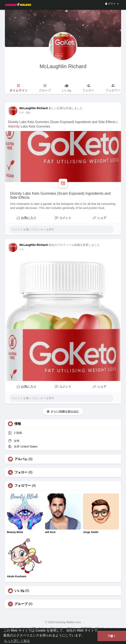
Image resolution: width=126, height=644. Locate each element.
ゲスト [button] (112, 4)
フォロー (21, 472)
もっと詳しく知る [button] (17, 641)
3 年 (22, 113)
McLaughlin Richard (63, 66)
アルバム (21, 459)
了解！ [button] (112, 636)
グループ (21, 604)
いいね (19, 591)
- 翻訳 (28, 113)
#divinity (14, 126)
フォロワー (23, 486)
